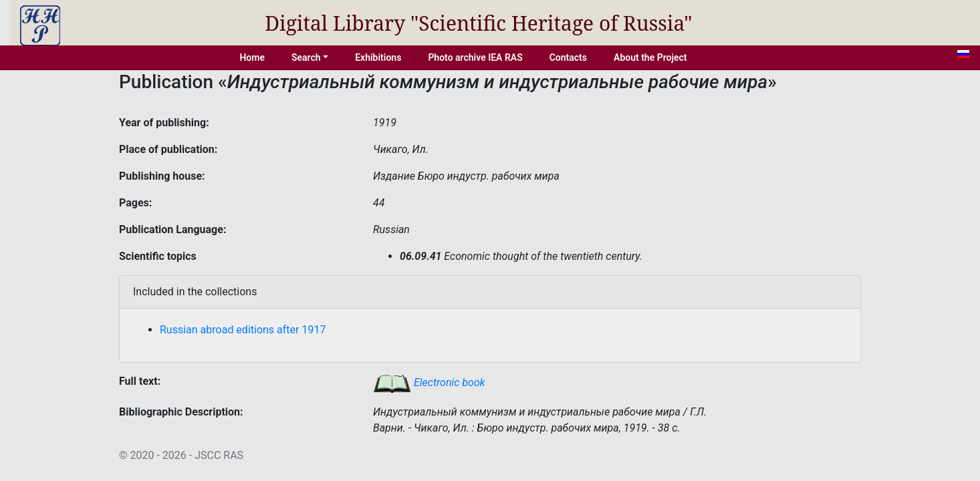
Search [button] (306, 57)
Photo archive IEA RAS (475, 57)
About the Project (650, 57)
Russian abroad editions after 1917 (243, 330)
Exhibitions (378, 57)
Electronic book (429, 382)
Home (252, 57)
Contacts (568, 57)
